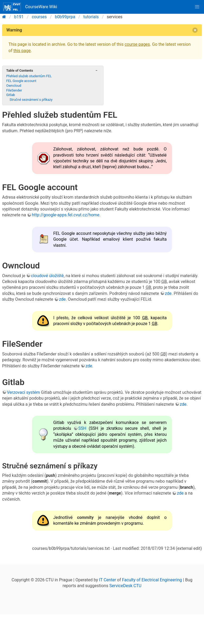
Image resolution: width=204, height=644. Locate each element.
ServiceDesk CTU (125, 586)
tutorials (91, 17)
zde (168, 293)
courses (39, 17)
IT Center (108, 580)
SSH (82, 428)
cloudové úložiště (47, 276)
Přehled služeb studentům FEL (29, 76)
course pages (137, 44)
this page (22, 51)
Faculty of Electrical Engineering (152, 580)
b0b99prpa (65, 17)
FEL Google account (21, 81)
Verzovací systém (23, 392)
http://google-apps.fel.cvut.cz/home (66, 215)
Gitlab (10, 95)
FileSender (14, 90)
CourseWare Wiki (30, 7)
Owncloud (14, 86)
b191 (19, 17)
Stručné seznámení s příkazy (31, 100)
